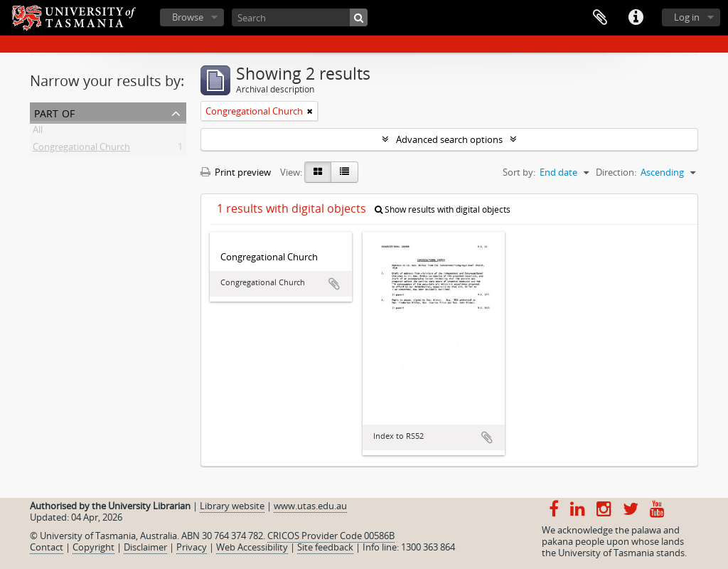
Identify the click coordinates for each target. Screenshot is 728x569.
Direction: (616, 172)
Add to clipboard (334, 284)
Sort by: (519, 172)
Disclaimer (145, 547)
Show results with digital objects (443, 209)
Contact (47, 547)
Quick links (636, 18)
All (38, 132)
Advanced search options (449, 139)
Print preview (236, 172)
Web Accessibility (252, 547)
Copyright (93, 547)
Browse (188, 17)
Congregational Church (81, 149)
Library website (232, 506)
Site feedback (325, 547)
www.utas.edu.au (310, 506)
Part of (54, 112)
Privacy (192, 547)
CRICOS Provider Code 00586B (331, 536)
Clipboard (600, 18)
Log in (687, 17)
